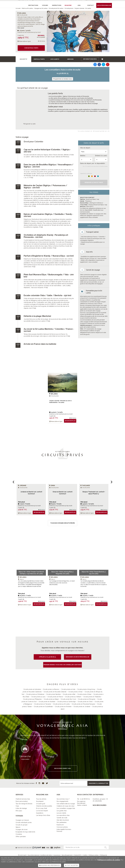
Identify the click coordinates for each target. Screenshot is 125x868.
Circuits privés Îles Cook (68, 699)
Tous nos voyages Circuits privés (62, 523)
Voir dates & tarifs (31, 48)
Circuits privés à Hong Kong (86, 689)
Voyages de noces (22, 829)
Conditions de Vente (46, 855)
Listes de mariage (21, 808)
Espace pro (60, 825)
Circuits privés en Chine (85, 702)
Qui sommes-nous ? (63, 799)
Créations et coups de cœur (66, 806)
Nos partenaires (62, 822)
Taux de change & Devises (24, 804)
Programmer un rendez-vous (63, 79)
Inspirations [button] (57, 5)
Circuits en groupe (21, 825)
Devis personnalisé (22, 801)
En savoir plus (70, 421)
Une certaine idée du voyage (66, 804)
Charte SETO (78, 855)
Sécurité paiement (67, 855)
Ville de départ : (85, 148)
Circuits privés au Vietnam (73, 697)
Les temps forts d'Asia (43, 815)
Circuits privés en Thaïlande (92, 697)
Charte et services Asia (23, 799)
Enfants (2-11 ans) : (101, 156)
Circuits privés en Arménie (63, 707)
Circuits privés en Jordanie (82, 707)
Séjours (18, 827)
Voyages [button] (45, 5)
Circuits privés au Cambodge (66, 702)
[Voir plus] (21, 28)
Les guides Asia (62, 811)
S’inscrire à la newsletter (98, 783)
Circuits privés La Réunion (51, 689)
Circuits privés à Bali (69, 694)
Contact (90, 5)
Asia (79, 5)
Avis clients (55, 59)
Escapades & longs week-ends (25, 832)
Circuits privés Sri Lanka (56, 8)
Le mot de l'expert (42, 811)
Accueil (18, 8)
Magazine (68, 5)
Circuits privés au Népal (51, 699)
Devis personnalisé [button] (104, 5)
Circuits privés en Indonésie (32, 689)
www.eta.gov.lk (85, 334)
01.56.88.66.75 (63, 73)
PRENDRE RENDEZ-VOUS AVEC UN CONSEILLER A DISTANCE (62, 665)
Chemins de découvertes (44, 806)
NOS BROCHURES (100, 805)
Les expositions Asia (63, 815)
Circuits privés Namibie (53, 694)
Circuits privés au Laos (38, 697)
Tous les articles (41, 799)
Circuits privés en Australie (47, 702)
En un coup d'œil (42, 808)
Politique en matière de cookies (109, 860)
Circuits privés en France (55, 697)
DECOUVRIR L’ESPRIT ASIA (62, 768)
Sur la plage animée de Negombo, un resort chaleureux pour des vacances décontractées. (62, 583)
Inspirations (40, 813)
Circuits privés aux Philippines (32, 699)
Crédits (85, 855)
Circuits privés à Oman (75, 692)
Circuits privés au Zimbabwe (35, 694)
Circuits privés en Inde (68, 689)
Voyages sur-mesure (22, 820)
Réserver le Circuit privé (94, 182)
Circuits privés (69, 8)
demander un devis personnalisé (78, 657)
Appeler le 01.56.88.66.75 (47, 657)
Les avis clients (61, 813)
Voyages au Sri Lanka (41, 8)
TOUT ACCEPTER (72, 865)
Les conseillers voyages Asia (66, 808)
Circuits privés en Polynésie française (83, 704)
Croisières (19, 834)
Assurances (57, 855)
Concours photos (62, 827)
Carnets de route (62, 818)
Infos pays (19, 811)
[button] (99, 47)
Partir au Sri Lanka (27, 8)
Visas (17, 806)
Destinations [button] (33, 5)
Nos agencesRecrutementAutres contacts (82, 803)
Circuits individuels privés (24, 822)
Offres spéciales (21, 837)
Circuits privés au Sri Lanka (61, 704)
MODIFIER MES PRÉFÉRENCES (50, 865)
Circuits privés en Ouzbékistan (43, 707)
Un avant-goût (41, 804)
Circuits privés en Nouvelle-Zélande (55, 692)
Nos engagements (62, 801)
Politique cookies (94, 855)
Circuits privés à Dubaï (84, 694)
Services (70, 59)
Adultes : (83, 156)
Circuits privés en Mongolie (87, 699)
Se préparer (40, 801)
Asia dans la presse (63, 820)
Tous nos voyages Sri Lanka (63, 615)
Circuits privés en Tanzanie (42, 704)
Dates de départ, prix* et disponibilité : (93, 163)
